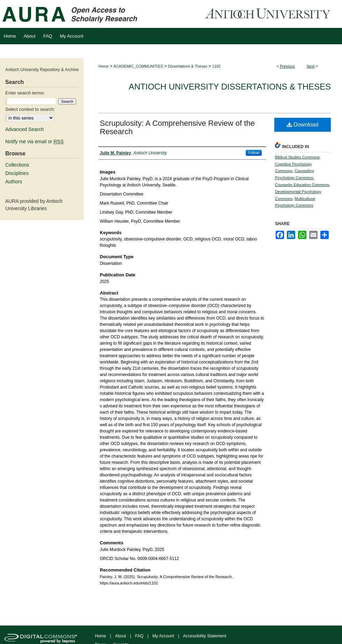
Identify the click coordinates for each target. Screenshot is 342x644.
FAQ (139, 636)
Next (311, 66)
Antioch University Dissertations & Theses (230, 87)
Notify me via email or (34, 141)
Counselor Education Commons (302, 185)
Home (103, 66)
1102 (216, 66)
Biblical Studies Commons (297, 157)
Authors (14, 182)
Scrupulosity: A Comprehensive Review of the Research (177, 127)
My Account (163, 636)
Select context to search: (30, 109)
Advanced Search (25, 129)
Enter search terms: (25, 93)
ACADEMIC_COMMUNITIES (138, 66)
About (121, 636)
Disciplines (17, 173)
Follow (254, 153)
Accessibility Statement (205, 636)
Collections (17, 165)
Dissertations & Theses (188, 66)
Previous (287, 66)
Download (303, 125)
